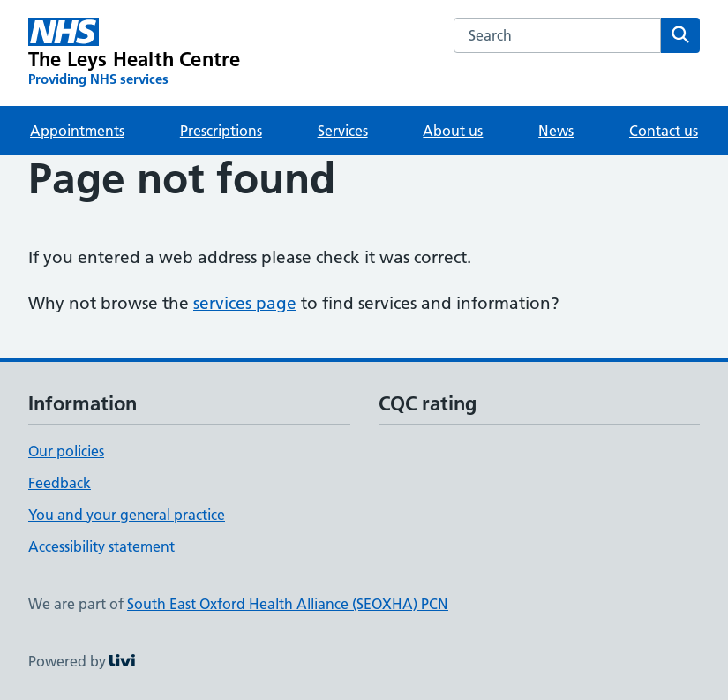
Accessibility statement (101, 546)
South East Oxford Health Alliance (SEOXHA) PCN (288, 604)
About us (453, 131)
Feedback (60, 483)
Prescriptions (221, 131)
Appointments (77, 131)
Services (343, 131)
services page (245, 303)
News (556, 131)
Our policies (66, 451)
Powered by (82, 661)
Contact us (664, 131)
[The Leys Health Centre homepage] (134, 53)
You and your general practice (127, 515)
